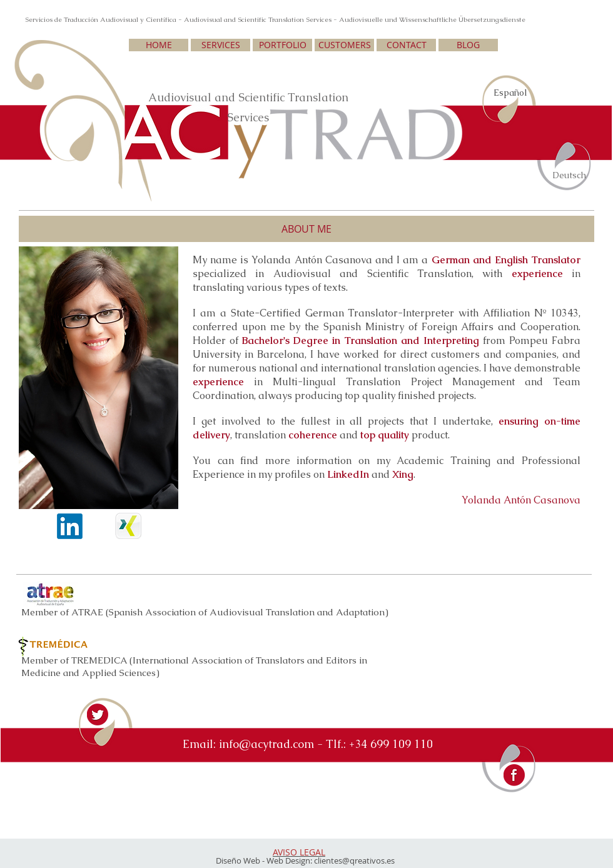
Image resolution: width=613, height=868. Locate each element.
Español (510, 93)
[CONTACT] (406, 45)
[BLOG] (468, 45)
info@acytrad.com (266, 744)
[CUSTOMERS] (344, 45)
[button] (306, 229)
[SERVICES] (220, 45)
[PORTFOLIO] (282, 45)
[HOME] (159, 45)
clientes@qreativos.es (354, 860)
